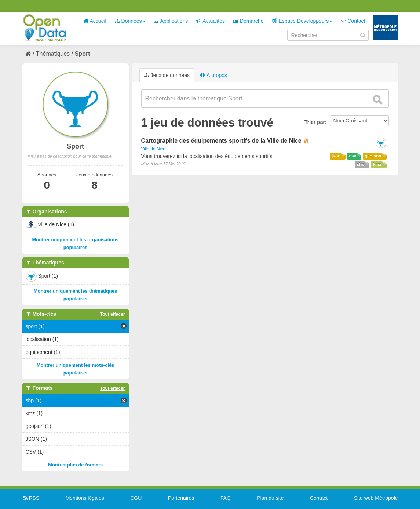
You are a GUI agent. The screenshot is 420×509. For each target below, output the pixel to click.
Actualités (211, 21)
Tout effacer (113, 314)
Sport (83, 54)
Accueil (95, 21)
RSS (31, 498)
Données (130, 21)
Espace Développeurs (302, 21)
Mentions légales (85, 498)
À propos (213, 75)
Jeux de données (167, 75)
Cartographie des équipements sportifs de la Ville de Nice (221, 141)
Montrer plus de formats (75, 465)
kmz (377, 164)
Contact (353, 21)
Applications (171, 21)
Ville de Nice (153, 149)
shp (360, 164)
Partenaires (181, 498)
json (336, 156)
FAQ (226, 498)
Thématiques (53, 54)
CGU (136, 498)
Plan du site (270, 498)
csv (353, 156)
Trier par (315, 122)
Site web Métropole (376, 498)
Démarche (248, 21)
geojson (373, 156)
